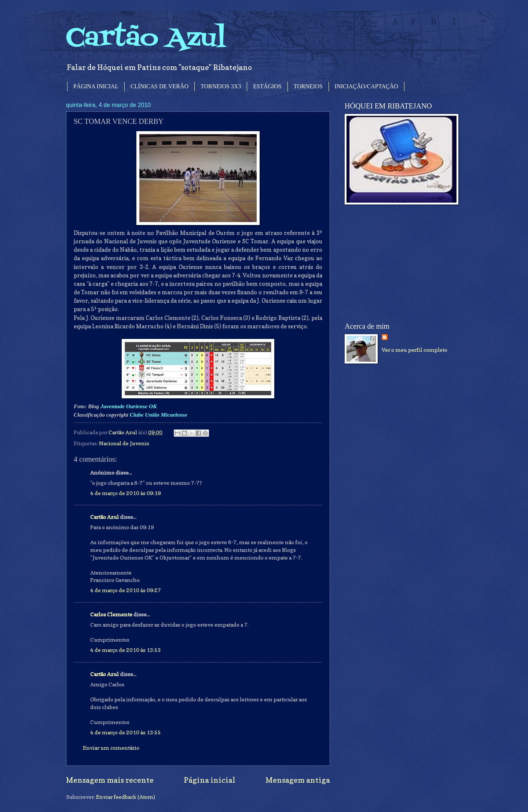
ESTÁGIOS (267, 86)
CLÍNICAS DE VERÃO (159, 86)
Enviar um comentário (111, 748)
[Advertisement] (400, 263)
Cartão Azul (146, 39)
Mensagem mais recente (110, 780)
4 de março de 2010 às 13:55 (126, 732)
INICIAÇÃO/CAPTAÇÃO (366, 86)
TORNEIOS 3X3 (221, 86)
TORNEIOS (308, 86)
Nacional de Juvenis (124, 443)
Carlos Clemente (111, 614)
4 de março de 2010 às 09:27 (126, 590)
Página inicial (210, 780)
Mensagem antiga (298, 780)
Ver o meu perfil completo (415, 350)
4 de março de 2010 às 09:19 (126, 493)
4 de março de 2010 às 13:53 (126, 650)
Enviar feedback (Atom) (126, 797)
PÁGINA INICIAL (96, 86)
